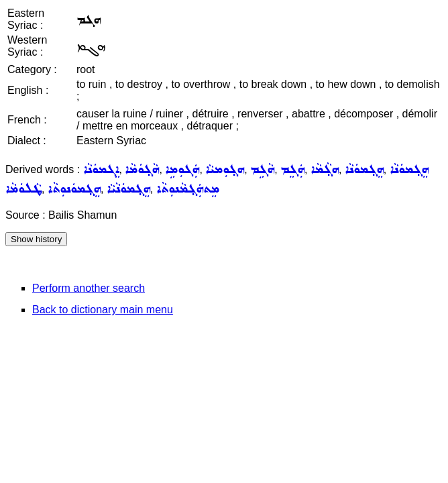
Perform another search (89, 288)
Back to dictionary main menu (103, 310)
